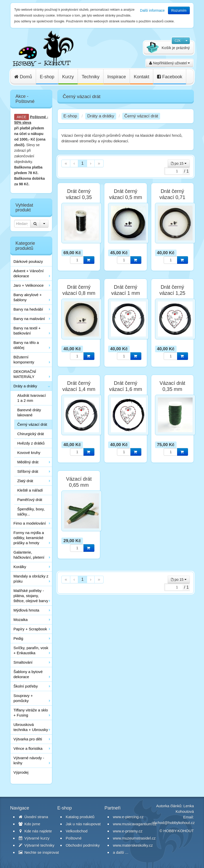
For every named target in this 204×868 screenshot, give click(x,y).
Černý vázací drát (32, 424)
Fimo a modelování (30, 523)
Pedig (18, 638)
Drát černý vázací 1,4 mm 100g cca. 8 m (79, 389)
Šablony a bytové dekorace (28, 674)
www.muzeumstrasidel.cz (134, 838)
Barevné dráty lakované (29, 412)
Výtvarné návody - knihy (29, 760)
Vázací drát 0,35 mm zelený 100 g (172, 389)
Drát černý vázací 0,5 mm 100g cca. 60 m (126, 197)
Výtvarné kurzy (34, 838)
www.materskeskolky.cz (133, 845)
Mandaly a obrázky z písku (31, 579)
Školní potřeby (26, 686)
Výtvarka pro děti (28, 739)
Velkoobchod (77, 831)
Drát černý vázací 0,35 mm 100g (79, 197)
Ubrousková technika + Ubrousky (31, 727)
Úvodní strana (33, 817)
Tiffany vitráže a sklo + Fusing (31, 713)
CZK (178, 41)
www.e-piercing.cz (128, 817)
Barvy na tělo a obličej (26, 345)
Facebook (170, 77)
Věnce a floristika (28, 748)
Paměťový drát (30, 500)
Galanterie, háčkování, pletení (29, 555)
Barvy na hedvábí (28, 309)
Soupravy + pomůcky (23, 698)
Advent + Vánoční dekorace (29, 273)
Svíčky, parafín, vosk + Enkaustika (31, 650)
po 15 (179, 163)
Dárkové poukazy (28, 261)
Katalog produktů (80, 817)
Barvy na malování (29, 319)
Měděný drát (28, 462)
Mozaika (21, 620)
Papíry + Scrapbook (30, 629)
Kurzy (68, 77)
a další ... (121, 852)
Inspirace (117, 77)
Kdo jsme (29, 824)
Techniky (91, 77)
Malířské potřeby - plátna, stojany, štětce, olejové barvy (31, 596)
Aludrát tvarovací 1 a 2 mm (32, 398)
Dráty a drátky (25, 386)
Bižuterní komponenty (24, 360)
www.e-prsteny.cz (128, 831)
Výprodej (21, 772)
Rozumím (179, 10)
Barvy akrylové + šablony (28, 297)
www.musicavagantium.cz (135, 824)
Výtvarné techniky (37, 845)
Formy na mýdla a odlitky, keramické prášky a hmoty (29, 538)
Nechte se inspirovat (39, 852)
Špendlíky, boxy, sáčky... (31, 512)
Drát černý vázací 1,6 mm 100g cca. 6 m (126, 389)
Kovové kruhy (29, 453)
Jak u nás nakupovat (83, 824)
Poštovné (38, 117)
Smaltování (23, 662)
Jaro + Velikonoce (29, 285)
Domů (23, 77)
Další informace (152, 10)
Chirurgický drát (31, 434)
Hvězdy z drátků (31, 443)
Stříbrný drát (28, 471)
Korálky (20, 567)
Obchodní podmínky (83, 845)
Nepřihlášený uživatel (169, 63)
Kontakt (141, 77)
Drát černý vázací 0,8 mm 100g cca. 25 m (79, 293)
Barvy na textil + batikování (27, 331)
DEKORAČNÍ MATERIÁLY (25, 374)
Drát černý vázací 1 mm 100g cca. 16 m (126, 293)
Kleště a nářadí (30, 490)
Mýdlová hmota (26, 610)
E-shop (47, 77)
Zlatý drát (25, 481)
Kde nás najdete (35, 831)
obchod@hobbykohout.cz (173, 823)
